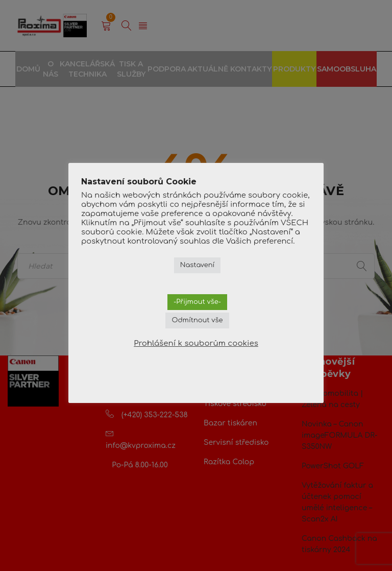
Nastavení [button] (198, 265)
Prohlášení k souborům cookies (196, 343)
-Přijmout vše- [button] (197, 302)
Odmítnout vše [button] (197, 320)
